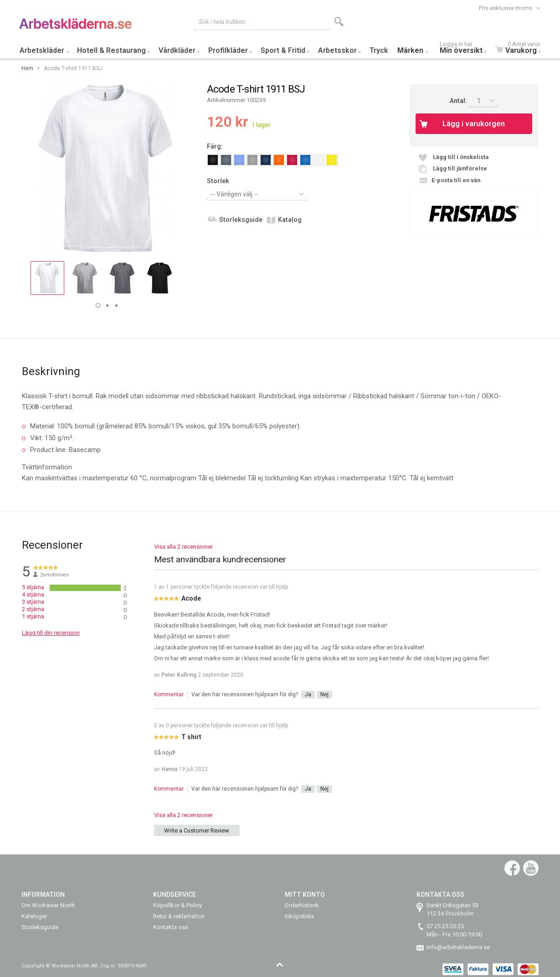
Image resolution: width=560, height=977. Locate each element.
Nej (324, 694)
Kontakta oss (171, 927)
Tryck (379, 50)
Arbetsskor (337, 50)
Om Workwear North (48, 905)
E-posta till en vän (456, 180)
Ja (308, 694)
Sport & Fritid (283, 50)
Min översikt (465, 49)
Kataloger (34, 916)
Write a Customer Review (197, 830)
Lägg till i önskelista (461, 157)
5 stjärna (33, 587)
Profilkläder (228, 50)
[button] (47, 278)
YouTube (531, 868)
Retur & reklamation (179, 916)
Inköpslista (299, 916)
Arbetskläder (42, 50)
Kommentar (169, 694)
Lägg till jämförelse (460, 168)
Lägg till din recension (51, 633)
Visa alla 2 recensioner (183, 547)
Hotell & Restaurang (111, 50)
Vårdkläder (177, 50)
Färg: (215, 146)
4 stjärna (33, 594)
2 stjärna (33, 609)
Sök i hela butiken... (225, 22)
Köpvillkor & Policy (177, 905)
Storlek (218, 181)
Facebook (512, 868)
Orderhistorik (302, 905)
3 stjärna (33, 602)
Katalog (290, 220)
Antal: (459, 101)
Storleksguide (241, 220)
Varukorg (520, 49)
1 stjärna (33, 616)
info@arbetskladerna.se (458, 947)
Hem (27, 68)
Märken (410, 50)
